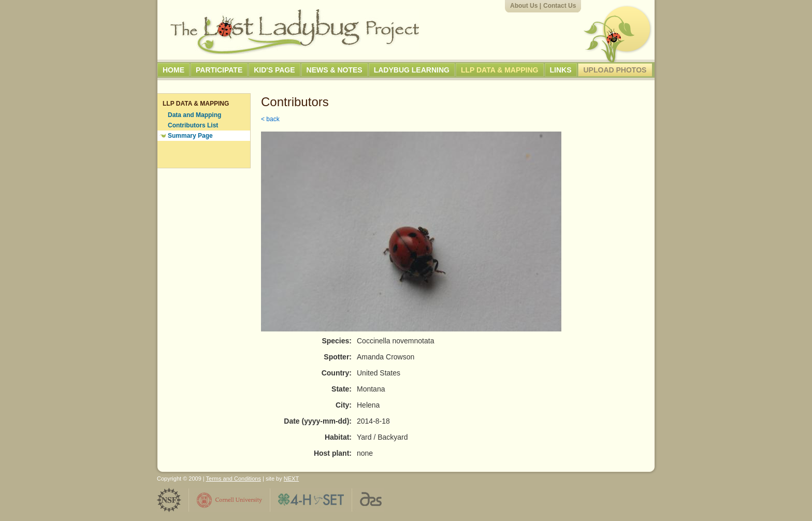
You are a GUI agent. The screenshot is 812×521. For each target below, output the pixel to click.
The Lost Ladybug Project (295, 32)
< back (270, 119)
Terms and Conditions (234, 479)
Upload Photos (615, 70)
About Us (524, 6)
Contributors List (193, 125)
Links (561, 70)
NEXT (291, 479)
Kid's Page (274, 70)
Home (173, 70)
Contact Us (560, 6)
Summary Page (190, 136)
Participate (219, 70)
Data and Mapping (194, 115)
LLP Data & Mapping (500, 70)
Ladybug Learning (412, 70)
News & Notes (335, 70)
